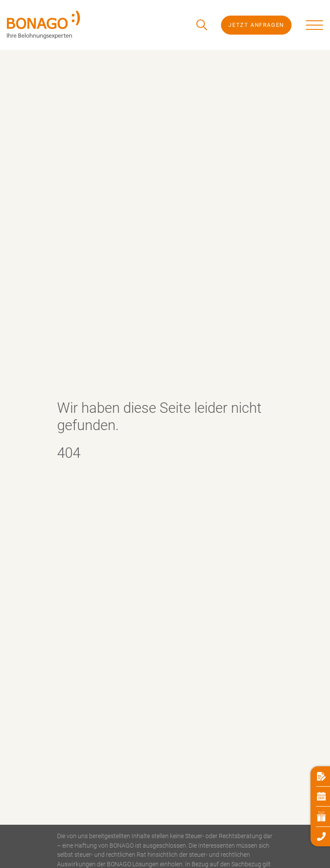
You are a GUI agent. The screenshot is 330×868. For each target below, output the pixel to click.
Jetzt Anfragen (256, 25)
